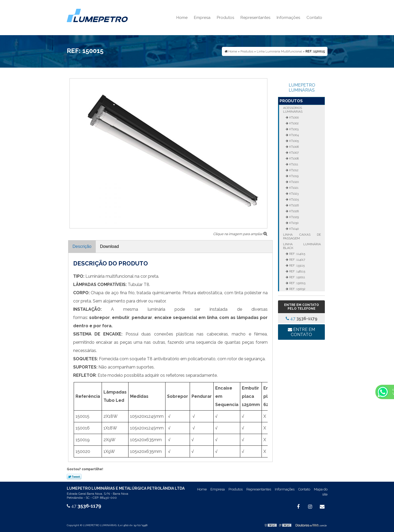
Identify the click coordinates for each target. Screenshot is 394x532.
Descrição (82, 246)
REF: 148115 (297, 271)
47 (302, 319)
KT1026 (294, 205)
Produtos (225, 18)
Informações (288, 18)
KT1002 (294, 123)
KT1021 (293, 188)
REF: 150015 (297, 283)
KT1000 (294, 117)
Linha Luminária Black (302, 246)
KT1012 (293, 170)
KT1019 (293, 176)
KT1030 (293, 223)
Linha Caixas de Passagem (302, 236)
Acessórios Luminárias (293, 110)
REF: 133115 (296, 265)
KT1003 (293, 129)
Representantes (255, 18)
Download (109, 246)
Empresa (202, 18)
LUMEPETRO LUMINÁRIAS (302, 88)
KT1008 (294, 158)
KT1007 (294, 153)
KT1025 (294, 199)
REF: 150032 (297, 289)
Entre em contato (301, 332)
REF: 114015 (297, 254)
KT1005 (294, 141)
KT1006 (294, 147)
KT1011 (293, 164)
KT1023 (293, 194)
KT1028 (294, 211)
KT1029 (294, 217)
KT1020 (294, 182)
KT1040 (294, 229)
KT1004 (294, 135)
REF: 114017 (297, 260)
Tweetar (74, 477)
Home (182, 18)
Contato (314, 18)
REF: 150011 (297, 277)
